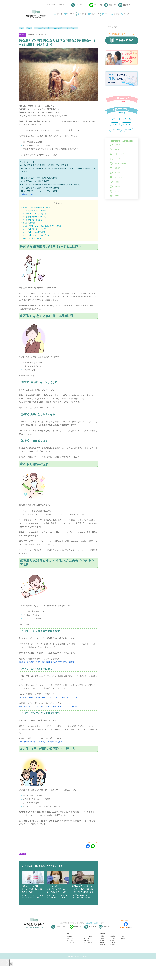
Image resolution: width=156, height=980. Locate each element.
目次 (56, 203)
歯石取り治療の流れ (30, 224)
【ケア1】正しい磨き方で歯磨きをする (39, 230)
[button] (136, 27)
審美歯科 (113, 959)
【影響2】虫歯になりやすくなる (36, 217)
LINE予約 (98, 5)
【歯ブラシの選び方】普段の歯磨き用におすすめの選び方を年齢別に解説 (48, 663)
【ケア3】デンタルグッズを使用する (38, 236)
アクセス (86, 953)
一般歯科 (102, 950)
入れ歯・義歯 (116, 130)
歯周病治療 (103, 959)
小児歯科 (102, 953)
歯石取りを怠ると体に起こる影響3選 (36, 211)
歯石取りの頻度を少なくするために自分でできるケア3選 (43, 227)
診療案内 (102, 948)
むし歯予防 (127, 124)
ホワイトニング (115, 957)
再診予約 (127, 5)
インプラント (113, 119)
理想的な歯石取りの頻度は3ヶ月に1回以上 (38, 208)
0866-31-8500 (81, 5)
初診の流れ (70, 955)
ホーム (69, 948)
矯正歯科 (128, 130)
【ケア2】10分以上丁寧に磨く (36, 233)
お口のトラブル (128, 119)
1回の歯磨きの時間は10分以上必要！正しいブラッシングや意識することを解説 (50, 699)
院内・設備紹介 (88, 957)
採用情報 (86, 955)
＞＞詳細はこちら (27, 194)
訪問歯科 (124, 953)
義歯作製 (113, 950)
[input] (122, 27)
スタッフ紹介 (71, 957)
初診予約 (112, 5)
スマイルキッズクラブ (90, 950)
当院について (71, 953)
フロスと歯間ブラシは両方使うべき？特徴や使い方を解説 (42, 743)
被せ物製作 (113, 953)
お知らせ (70, 950)
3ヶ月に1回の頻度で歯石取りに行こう (37, 239)
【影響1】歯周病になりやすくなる (37, 214)
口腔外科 (124, 950)
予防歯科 (23, 35)
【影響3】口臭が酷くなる (34, 220)
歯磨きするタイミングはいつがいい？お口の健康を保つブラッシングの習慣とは (51, 708)
